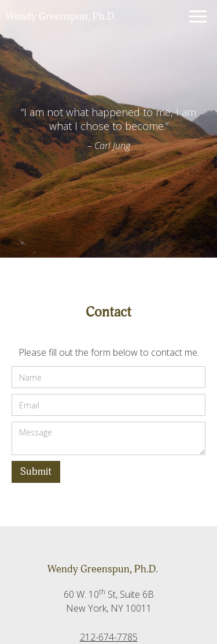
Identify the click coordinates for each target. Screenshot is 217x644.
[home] (87, 17)
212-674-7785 (109, 637)
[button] (195, 16)
